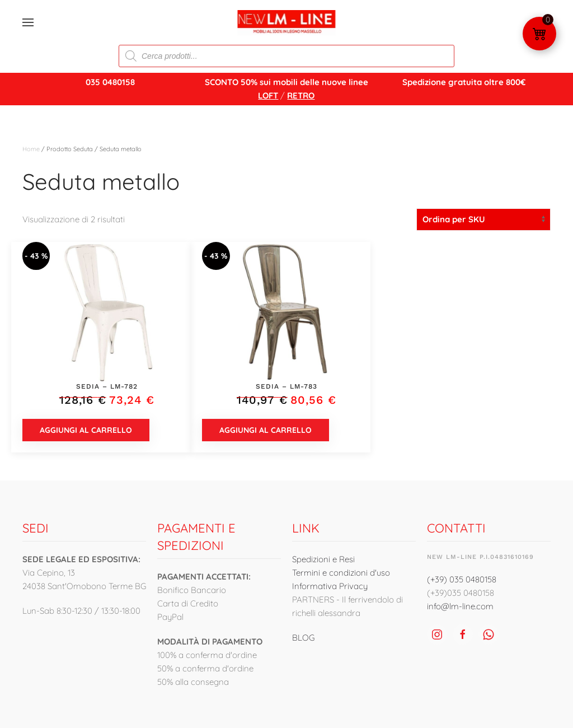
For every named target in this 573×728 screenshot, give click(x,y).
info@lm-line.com (460, 606)
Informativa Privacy (330, 586)
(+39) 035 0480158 (462, 579)
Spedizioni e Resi (323, 559)
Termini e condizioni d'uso (341, 573)
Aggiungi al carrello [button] (86, 430)
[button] (28, 22)
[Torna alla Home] (287, 22)
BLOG (303, 638)
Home (31, 149)
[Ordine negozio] (483, 220)
